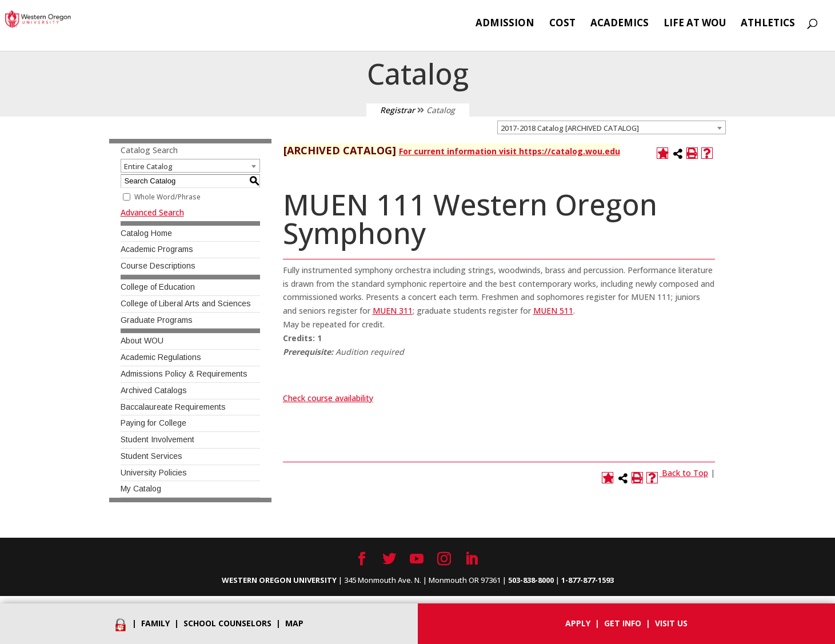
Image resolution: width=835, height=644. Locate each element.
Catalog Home (146, 233)
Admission (505, 24)
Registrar (397, 110)
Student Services (151, 456)
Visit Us (671, 623)
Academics (620, 24)
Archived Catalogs (154, 390)
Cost (562, 24)
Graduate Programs (157, 320)
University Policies (154, 473)
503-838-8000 (531, 580)
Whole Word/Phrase (167, 197)
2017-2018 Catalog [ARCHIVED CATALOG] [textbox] (570, 128)
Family (155, 623)
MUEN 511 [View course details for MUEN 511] (553, 311)
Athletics (768, 24)
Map (294, 623)
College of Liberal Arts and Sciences (186, 303)
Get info (623, 623)
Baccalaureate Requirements (173, 407)
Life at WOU (695, 24)
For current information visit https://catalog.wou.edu (510, 151)
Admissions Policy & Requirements (184, 374)
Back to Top (685, 473)
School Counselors (227, 623)
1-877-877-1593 (588, 580)
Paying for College (153, 423)
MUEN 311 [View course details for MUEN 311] (393, 311)
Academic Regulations (161, 357)
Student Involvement (157, 439)
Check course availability (328, 398)
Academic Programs (157, 249)
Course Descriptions (158, 266)
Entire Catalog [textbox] (148, 166)
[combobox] (612, 127)
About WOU (142, 341)
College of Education (158, 287)
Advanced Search (152, 212)
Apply (578, 623)
